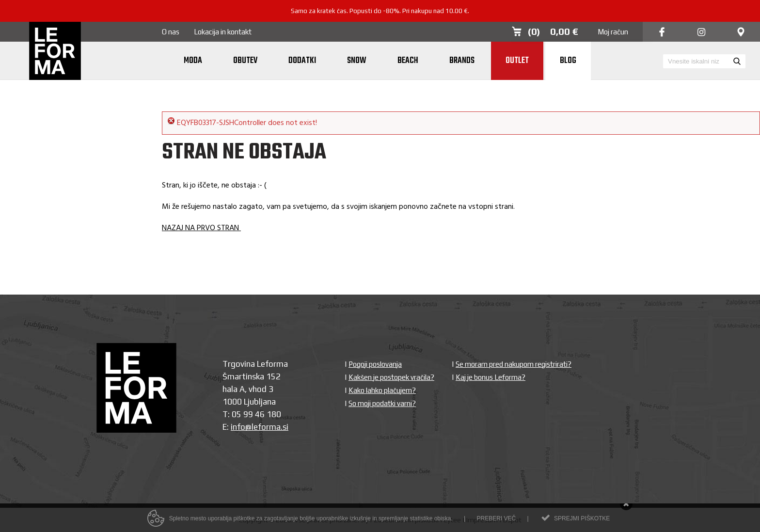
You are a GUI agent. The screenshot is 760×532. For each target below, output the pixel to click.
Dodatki (302, 61)
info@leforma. (257, 427)
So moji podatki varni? (382, 403)
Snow (357, 61)
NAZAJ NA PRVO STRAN (201, 228)
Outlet (517, 61)
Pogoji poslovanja (375, 364)
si (285, 427)
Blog (568, 61)
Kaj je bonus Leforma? (491, 377)
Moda (193, 61)
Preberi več (496, 521)
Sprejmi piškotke (582, 521)
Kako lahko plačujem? (382, 390)
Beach (408, 61)
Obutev (245, 61)
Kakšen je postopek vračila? (391, 377)
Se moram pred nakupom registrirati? (514, 364)
